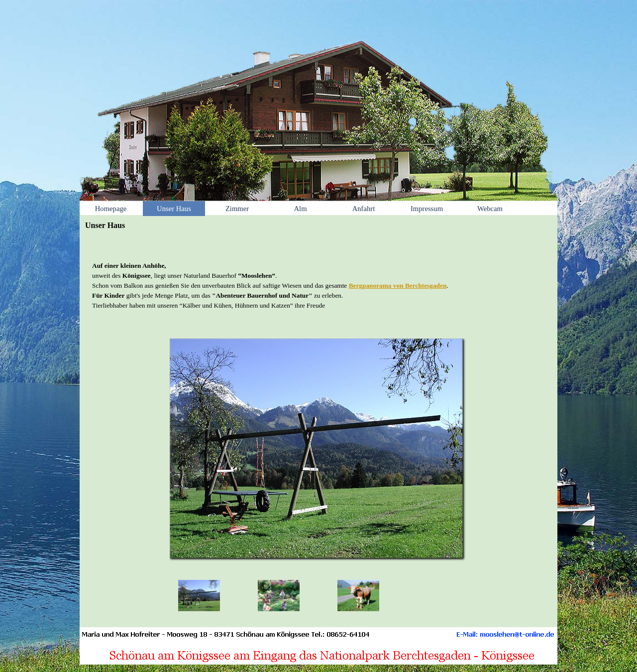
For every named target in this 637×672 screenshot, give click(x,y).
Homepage (111, 209)
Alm (300, 209)
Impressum (427, 209)
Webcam (490, 209)
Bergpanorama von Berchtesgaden (398, 285)
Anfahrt (364, 209)
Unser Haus (174, 209)
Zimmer (237, 209)
